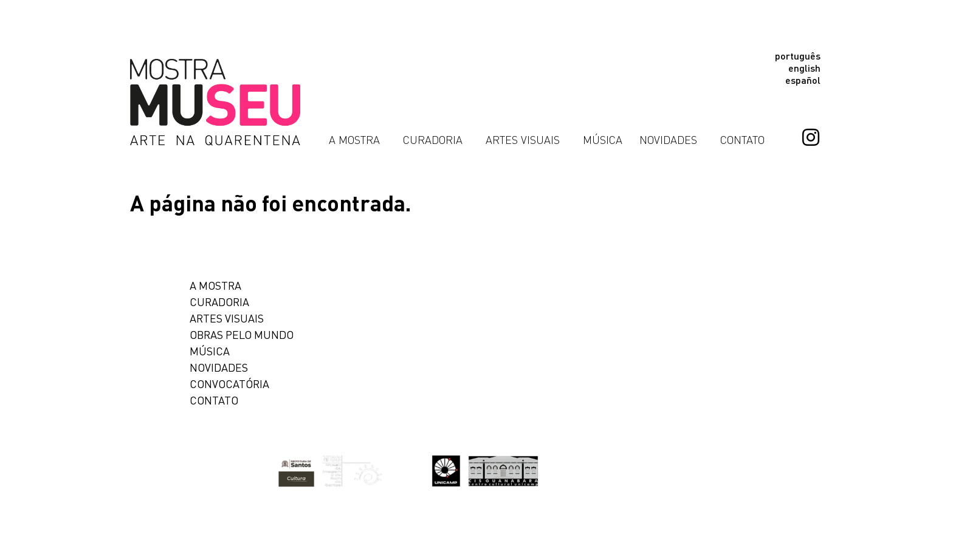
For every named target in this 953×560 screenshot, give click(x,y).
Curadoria (436, 140)
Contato (742, 140)
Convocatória (229, 384)
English (804, 68)
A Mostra (357, 140)
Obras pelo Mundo (242, 334)
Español (803, 80)
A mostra (215, 285)
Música (603, 140)
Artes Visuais (526, 140)
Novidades (671, 140)
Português (798, 56)
